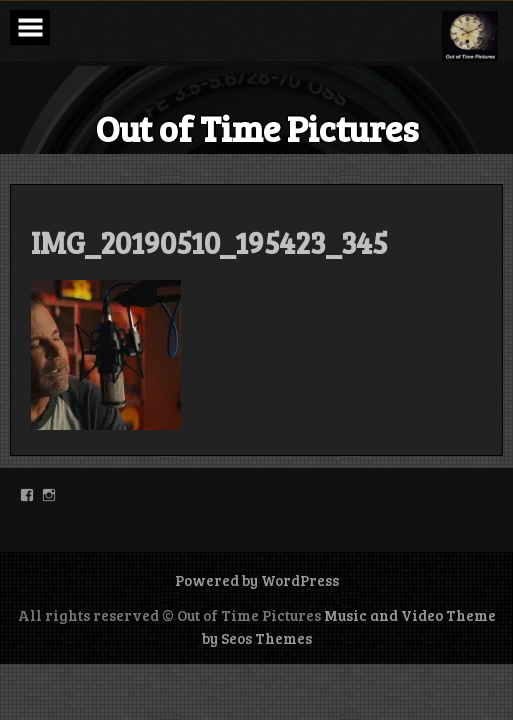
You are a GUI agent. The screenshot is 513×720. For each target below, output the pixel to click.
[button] (470, 36)
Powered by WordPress (257, 580)
